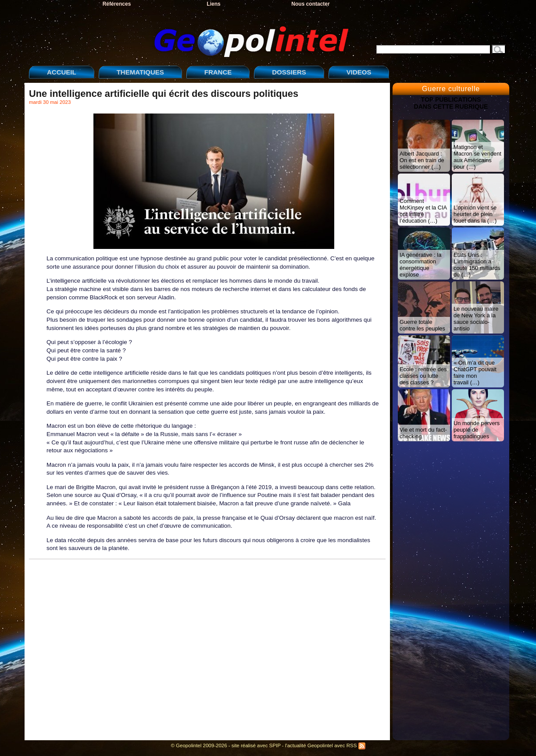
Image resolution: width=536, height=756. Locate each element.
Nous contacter (310, 4)
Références (117, 4)
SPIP (275, 745)
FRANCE (218, 72)
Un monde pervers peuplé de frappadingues (477, 430)
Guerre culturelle (451, 89)
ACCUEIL (62, 72)
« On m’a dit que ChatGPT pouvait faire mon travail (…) (475, 373)
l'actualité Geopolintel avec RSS (325, 745)
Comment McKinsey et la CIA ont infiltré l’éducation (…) (423, 211)
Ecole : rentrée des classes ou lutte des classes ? (423, 376)
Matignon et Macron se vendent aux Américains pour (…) (477, 157)
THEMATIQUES (140, 72)
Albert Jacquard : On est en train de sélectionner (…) (422, 160)
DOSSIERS (289, 72)
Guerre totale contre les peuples (422, 325)
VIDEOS (359, 72)
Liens (213, 4)
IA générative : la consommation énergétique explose (420, 265)
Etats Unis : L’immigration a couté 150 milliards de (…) (477, 265)
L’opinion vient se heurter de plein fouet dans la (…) (475, 214)
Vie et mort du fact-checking (423, 433)
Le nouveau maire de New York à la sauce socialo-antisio (476, 319)
